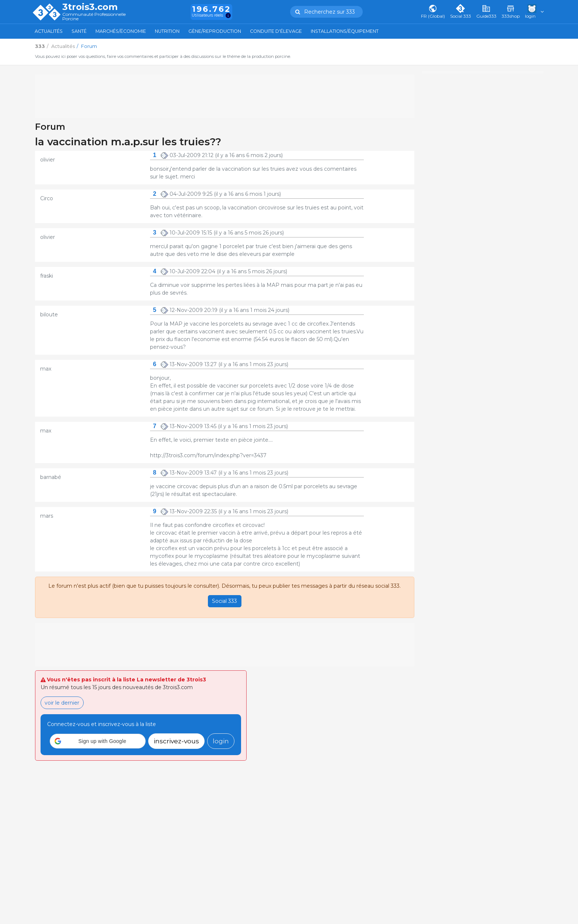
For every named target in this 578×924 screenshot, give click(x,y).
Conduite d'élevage (276, 31)
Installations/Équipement (345, 31)
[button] (98, 741)
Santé (79, 31)
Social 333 (224, 601)
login (221, 741)
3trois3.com (90, 7)
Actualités (49, 31)
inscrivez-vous (176, 741)
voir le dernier (62, 703)
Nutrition (167, 31)
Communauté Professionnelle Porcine (94, 17)
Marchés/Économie (121, 31)
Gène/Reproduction (215, 31)
